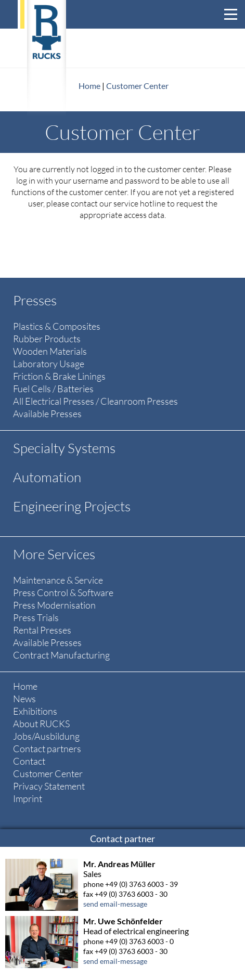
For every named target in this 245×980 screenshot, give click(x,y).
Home (89, 86)
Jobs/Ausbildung (46, 736)
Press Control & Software (63, 592)
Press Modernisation (54, 605)
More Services (54, 554)
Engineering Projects (72, 506)
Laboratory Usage (49, 364)
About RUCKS (41, 724)
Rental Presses (42, 630)
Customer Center (137, 86)
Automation (47, 477)
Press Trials (36, 617)
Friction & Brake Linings (59, 376)
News (24, 699)
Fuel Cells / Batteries (53, 389)
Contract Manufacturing (61, 655)
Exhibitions (35, 711)
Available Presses (47, 414)
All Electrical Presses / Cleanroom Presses (95, 401)
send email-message (115, 904)
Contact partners (47, 749)
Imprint (28, 798)
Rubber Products (47, 339)
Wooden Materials (50, 351)
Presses (35, 300)
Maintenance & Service (58, 580)
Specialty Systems (64, 448)
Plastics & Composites (57, 326)
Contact (29, 761)
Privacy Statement (49, 786)
